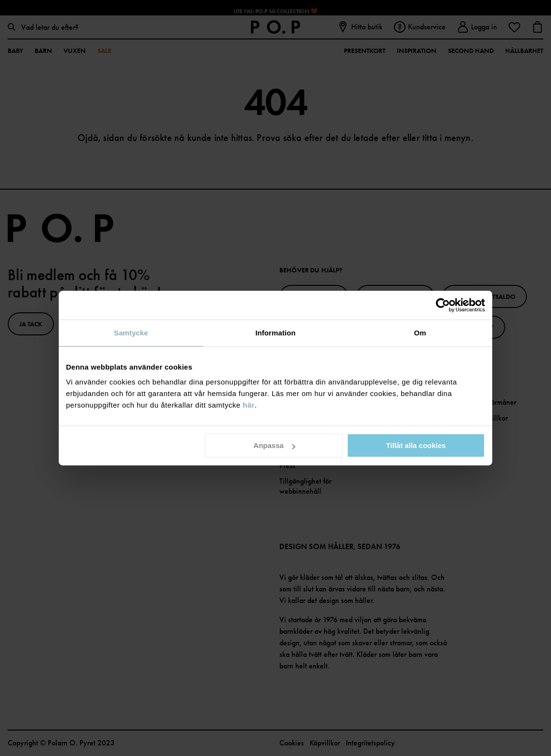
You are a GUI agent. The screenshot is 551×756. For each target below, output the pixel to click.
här (249, 405)
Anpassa (274, 445)
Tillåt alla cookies (416, 445)
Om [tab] (420, 333)
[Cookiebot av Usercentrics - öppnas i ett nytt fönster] (443, 305)
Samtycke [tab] (131, 333)
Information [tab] (275, 333)
